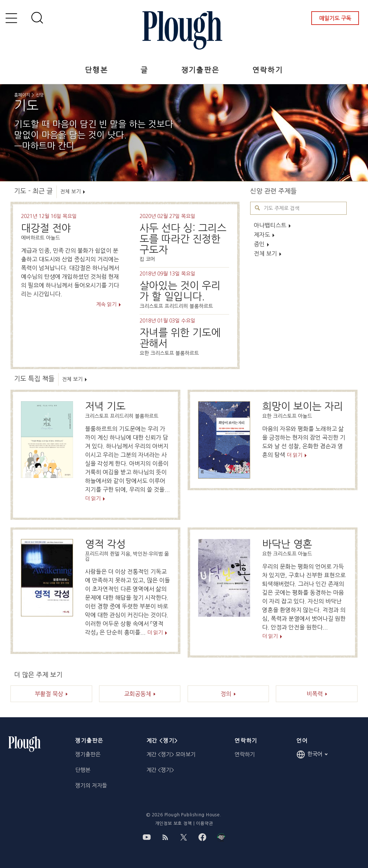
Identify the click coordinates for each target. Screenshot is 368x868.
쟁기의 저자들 (91, 785)
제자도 (262, 235)
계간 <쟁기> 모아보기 (171, 754)
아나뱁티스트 (270, 225)
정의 (226, 694)
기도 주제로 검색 (258, 208)
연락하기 (268, 70)
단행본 (97, 70)
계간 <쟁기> (160, 770)
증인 (259, 244)
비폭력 (315, 694)
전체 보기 (265, 253)
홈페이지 (22, 95)
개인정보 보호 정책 (174, 824)
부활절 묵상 (49, 694)
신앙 (40, 95)
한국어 (312, 754)
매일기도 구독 (335, 18)
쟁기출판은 (200, 70)
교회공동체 (138, 694)
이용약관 (204, 824)
